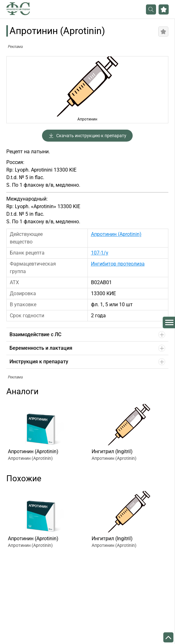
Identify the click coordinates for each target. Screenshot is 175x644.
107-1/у (100, 253)
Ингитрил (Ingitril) (112, 451)
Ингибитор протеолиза (118, 264)
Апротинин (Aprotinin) (116, 234)
